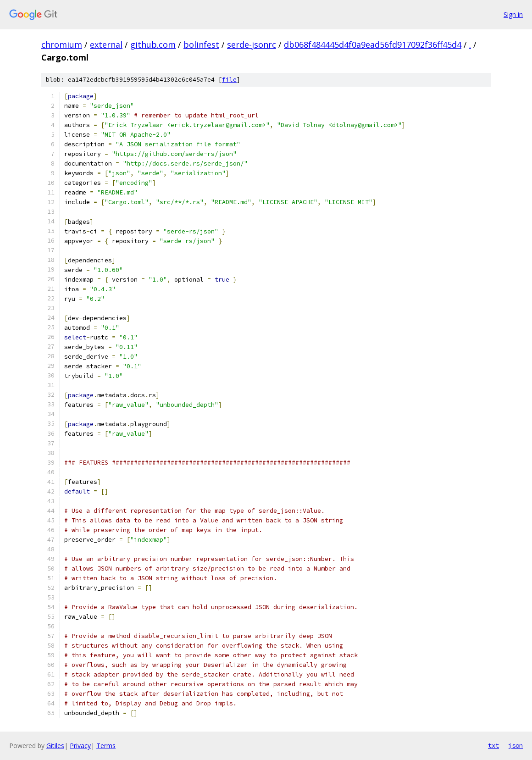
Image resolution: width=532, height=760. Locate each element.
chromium (62, 44)
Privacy (80, 746)
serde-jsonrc (252, 44)
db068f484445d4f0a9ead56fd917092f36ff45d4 (373, 44)
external (106, 44)
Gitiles (55, 746)
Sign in (513, 14)
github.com (153, 44)
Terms (106, 746)
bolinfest (201, 44)
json (515, 745)
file (229, 80)
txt (493, 745)
